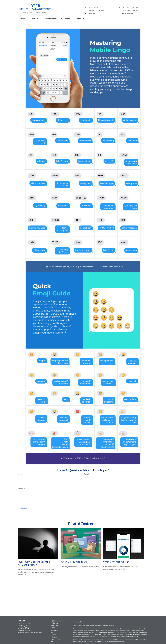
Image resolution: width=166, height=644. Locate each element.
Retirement (55, 623)
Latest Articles (56, 640)
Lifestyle (54, 637)
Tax (52, 633)
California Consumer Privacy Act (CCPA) (129, 640)
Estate (53, 628)
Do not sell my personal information (114, 642)
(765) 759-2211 (28, 623)
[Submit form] (24, 508)
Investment (55, 625)
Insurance (54, 630)
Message (21, 488)
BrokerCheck (112, 625)
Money (53, 635)
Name (20, 474)
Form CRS (79, 622)
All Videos (54, 642)
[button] (23, 19)
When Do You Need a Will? (75, 562)
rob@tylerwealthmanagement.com (30, 633)
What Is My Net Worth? (116, 562)
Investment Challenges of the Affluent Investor (34, 563)
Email (86, 474)
